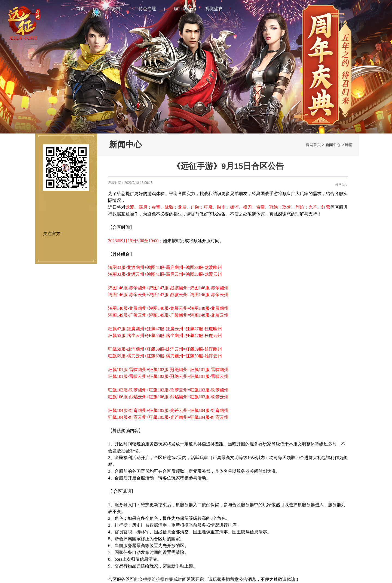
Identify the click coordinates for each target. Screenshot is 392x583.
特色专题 (147, 9)
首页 (81, 9)
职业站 (180, 9)
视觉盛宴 (214, 9)
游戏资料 (112, 9)
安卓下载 (66, 219)
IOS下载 (66, 204)
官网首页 (313, 145)
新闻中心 (333, 145)
